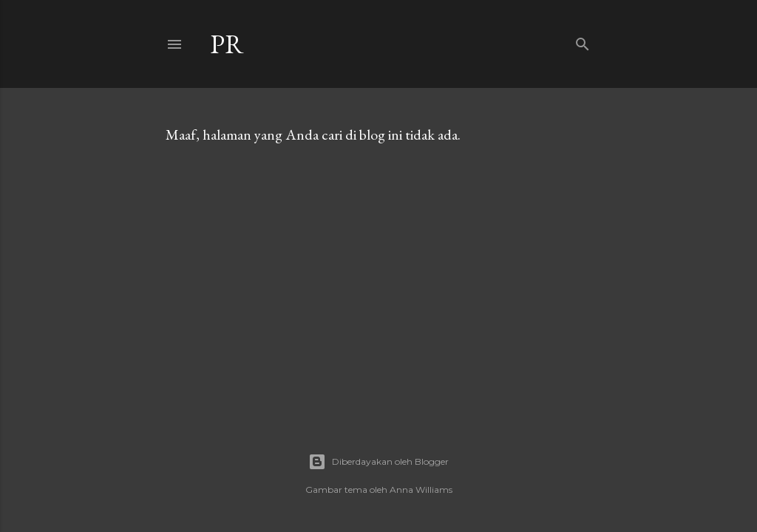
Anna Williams (421, 490)
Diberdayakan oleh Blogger (378, 462)
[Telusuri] (583, 41)
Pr (227, 44)
